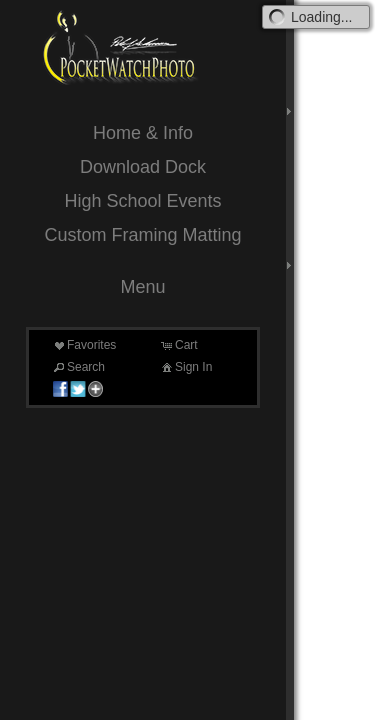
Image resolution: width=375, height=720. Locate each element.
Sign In (185, 367)
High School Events (142, 201)
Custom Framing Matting (142, 235)
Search (78, 367)
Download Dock (143, 167)
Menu (142, 287)
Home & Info (143, 133)
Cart (178, 345)
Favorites (83, 345)
